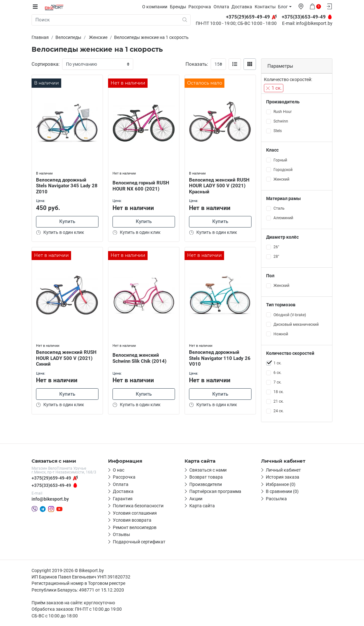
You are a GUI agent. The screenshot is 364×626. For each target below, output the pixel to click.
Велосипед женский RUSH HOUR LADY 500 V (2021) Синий (67, 357)
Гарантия (123, 499)
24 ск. (279, 411)
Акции (196, 499)
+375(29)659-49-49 (51, 478)
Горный (280, 160)
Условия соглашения (135, 513)
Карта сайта (202, 506)
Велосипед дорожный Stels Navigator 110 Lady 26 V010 (217, 357)
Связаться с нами (208, 470)
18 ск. (279, 392)
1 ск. (274, 88)
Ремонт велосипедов (135, 527)
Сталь (279, 208)
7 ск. (277, 382)
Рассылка (276, 499)
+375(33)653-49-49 (51, 485)
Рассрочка (201, 7)
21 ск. (279, 401)
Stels (278, 131)
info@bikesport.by (314, 24)
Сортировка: (46, 64)
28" (276, 257)
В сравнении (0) (282, 491)
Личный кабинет (283, 470)
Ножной (281, 334)
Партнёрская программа (215, 491)
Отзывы (121, 534)
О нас (119, 470)
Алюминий (283, 218)
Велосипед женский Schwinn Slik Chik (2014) (140, 357)
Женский (281, 179)
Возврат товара (206, 477)
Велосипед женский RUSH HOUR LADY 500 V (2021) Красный (220, 185)
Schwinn (281, 121)
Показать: (197, 64)
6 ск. (277, 373)
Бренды (180, 7)
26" (276, 247)
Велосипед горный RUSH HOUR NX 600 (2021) (142, 185)
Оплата (223, 7)
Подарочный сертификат (139, 542)
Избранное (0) (281, 484)
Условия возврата (132, 520)
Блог (284, 7)
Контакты (267, 7)
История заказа (283, 477)
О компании (156, 7)
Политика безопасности (138, 506)
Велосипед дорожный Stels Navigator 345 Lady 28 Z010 (64, 185)
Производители (206, 484)
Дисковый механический (296, 324)
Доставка (243, 7)
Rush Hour (283, 112)
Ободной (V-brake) (290, 315)
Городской (283, 169)
